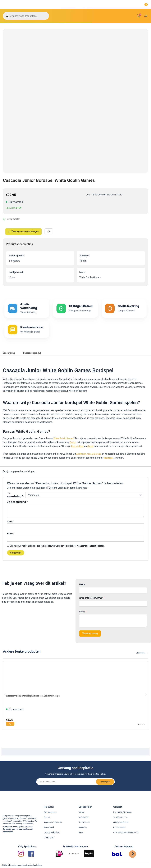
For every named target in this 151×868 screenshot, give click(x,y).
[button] (146, 16)
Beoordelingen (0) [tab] (34, 359)
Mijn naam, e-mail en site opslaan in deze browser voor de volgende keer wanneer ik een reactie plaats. (57, 552)
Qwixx (73, 449)
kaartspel (109, 464)
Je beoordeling (17, 508)
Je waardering (15, 501)
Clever (91, 453)
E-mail (11, 540)
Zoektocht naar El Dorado (90, 460)
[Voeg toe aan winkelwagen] (11, 731)
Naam (11, 528)
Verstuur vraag (90, 640)
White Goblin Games (64, 445)
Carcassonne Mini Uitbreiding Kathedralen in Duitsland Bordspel (38, 702)
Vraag (82, 618)
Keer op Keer (78, 453)
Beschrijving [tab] (9, 359)
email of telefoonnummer (91, 605)
